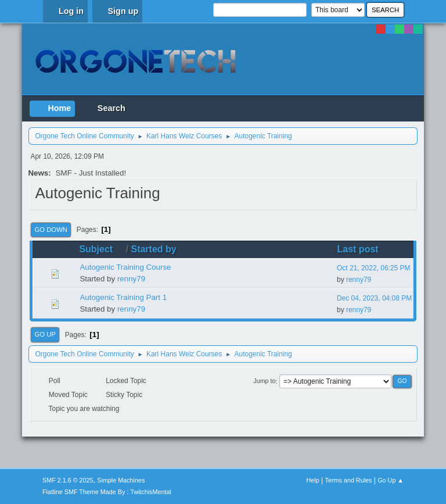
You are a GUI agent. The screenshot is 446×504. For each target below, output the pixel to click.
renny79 (131, 279)
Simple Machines (121, 480)
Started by (153, 249)
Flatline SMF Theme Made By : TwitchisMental (107, 492)
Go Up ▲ (391, 480)
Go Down (51, 230)
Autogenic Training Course (125, 267)
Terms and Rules (349, 480)
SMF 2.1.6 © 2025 (68, 480)
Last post (358, 249)
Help (313, 480)
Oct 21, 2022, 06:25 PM (374, 268)
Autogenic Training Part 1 (123, 297)
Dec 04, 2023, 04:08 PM (374, 298)
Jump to (264, 381)
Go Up (45, 334)
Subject (101, 249)
